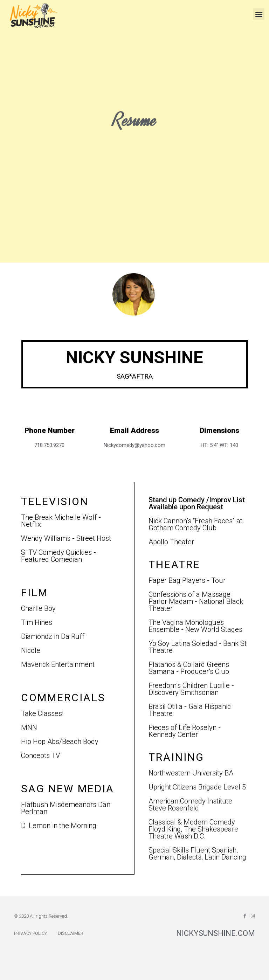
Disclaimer (71, 933)
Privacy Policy (30, 933)
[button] (259, 14)
